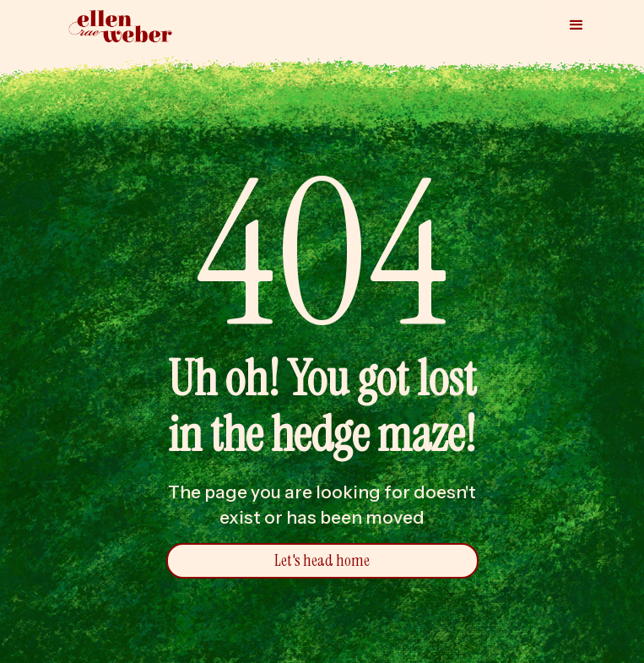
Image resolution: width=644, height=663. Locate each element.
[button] (576, 25)
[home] (116, 27)
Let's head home (322, 560)
